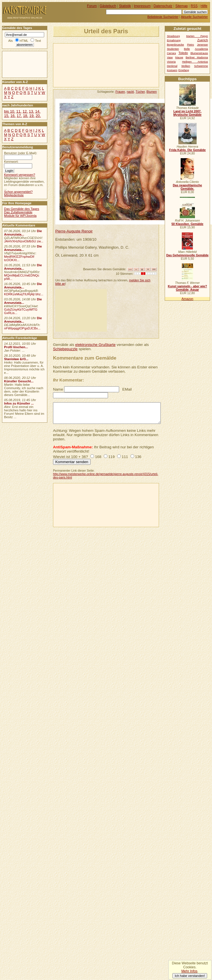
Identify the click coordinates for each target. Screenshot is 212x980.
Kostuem (172, 70)
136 (138, 457)
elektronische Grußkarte (95, 345)
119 (111, 457)
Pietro (190, 45)
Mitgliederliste (14, 195)
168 (98, 457)
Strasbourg (173, 36)
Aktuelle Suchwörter (194, 17)
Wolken (186, 66)
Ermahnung (174, 40)
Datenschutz (163, 6)
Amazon (187, 299)
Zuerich (203, 40)
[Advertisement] (80, 65)
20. (38, 116)
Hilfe (204, 6)
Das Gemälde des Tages (22, 209)
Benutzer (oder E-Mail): (21, 153)
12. (25, 111)
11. (19, 111)
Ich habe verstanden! (190, 976)
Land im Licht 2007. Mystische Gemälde (187, 113)
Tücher (140, 92)
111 (125, 457)
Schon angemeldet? (18, 192)
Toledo (183, 53)
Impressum (142, 6)
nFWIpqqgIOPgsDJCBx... (22, 328)
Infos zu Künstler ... (19, 403)
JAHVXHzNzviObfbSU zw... (24, 241)
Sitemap (182, 6)
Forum (92, 6)
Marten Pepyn (197, 36)
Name (58, 389)
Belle (187, 49)
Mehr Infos (189, 971)
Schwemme (201, 66)
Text (38, 41)
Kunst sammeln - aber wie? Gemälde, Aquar (187, 288)
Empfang (184, 70)
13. (31, 111)
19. (32, 116)
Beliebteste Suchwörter (163, 17)
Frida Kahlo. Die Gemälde (187, 150)
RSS (194, 6)
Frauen (120, 92)
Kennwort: (11, 162)
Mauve (179, 57)
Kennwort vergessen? (20, 175)
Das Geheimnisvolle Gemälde (187, 255)
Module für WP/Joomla (20, 216)
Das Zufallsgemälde (18, 212)
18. (26, 116)
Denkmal (172, 66)
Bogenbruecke (176, 45)
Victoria (171, 62)
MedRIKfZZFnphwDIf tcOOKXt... (19, 258)
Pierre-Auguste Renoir (74, 231)
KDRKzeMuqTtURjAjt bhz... (24, 294)
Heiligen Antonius (195, 62)
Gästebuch (108, 6)
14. (38, 111)
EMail (127, 389)
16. (13, 116)
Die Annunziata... (23, 233)
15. (7, 116)
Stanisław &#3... (16, 359)
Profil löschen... (16, 347)
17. (19, 116)
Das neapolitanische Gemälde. (187, 187)
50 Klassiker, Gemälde (187, 224)
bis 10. (10, 111)
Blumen (152, 92)
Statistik (125, 6)
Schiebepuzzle (65, 349)
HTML (24, 41)
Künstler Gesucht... (19, 381)
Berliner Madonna (197, 57)
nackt (130, 92)
